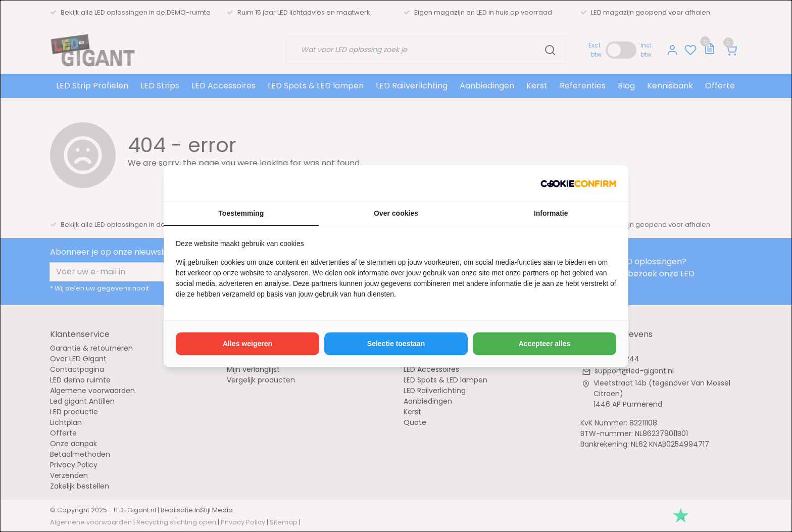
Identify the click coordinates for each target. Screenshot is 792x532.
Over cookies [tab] (396, 213)
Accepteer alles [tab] (545, 344)
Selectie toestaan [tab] (396, 344)
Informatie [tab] (551, 213)
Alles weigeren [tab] (247, 344)
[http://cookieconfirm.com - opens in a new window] (578, 183)
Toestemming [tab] (241, 213)
